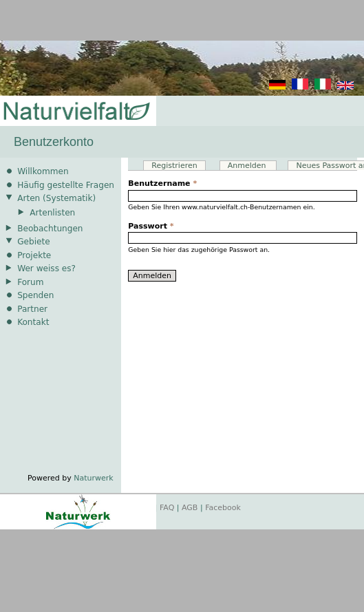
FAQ (167, 508)
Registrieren (174, 166)
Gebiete (33, 242)
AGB (190, 508)
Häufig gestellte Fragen (66, 185)
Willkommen (43, 171)
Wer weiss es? (46, 268)
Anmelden (252, 166)
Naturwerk (93, 478)
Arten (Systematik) (56, 198)
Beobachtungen (50, 229)
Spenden (35, 295)
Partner (32, 309)
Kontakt (33, 322)
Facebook (223, 508)
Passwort (151, 226)
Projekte (34, 255)
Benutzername (162, 183)
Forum (30, 282)
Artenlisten (52, 213)
